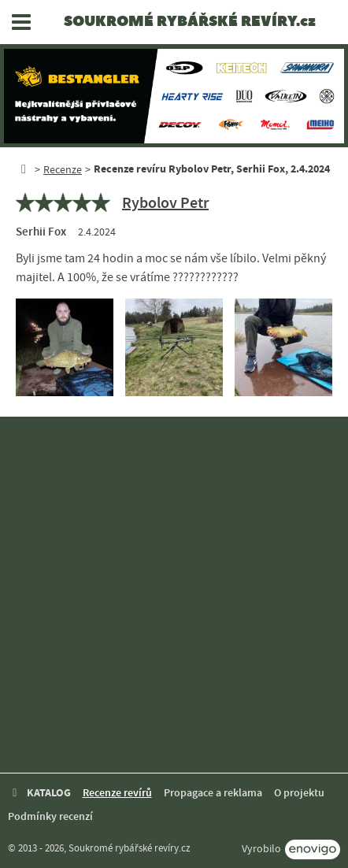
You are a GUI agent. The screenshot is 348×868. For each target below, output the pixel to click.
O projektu (299, 793)
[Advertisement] (174, 595)
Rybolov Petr (165, 202)
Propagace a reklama (213, 793)
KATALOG (39, 793)
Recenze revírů (117, 793)
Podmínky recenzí (50, 816)
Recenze (63, 169)
